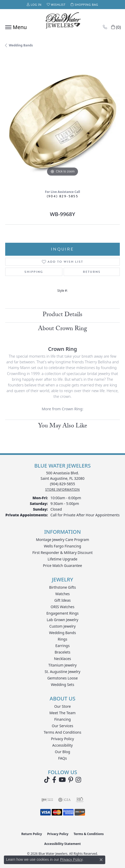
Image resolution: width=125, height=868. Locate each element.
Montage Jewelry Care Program (62, 540)
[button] (34, 5)
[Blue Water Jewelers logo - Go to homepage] (63, 21)
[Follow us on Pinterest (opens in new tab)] (71, 780)
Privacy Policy (62, 739)
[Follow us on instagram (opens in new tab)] (78, 780)
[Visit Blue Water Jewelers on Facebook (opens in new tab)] (54, 780)
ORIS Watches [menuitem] (62, 607)
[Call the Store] (62, 484)
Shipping (34, 272)
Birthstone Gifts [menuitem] (62, 587)
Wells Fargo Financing (62, 546)
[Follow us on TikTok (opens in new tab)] (47, 780)
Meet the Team (62, 713)
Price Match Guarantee (62, 565)
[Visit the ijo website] (47, 800)
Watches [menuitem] (63, 594)
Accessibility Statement (62, 844)
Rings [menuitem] (62, 639)
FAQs (62, 758)
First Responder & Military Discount (62, 553)
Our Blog (62, 752)
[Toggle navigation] (15, 27)
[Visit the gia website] (64, 800)
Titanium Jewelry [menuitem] (62, 665)
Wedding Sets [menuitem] (63, 685)
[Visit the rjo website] (80, 800)
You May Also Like (63, 426)
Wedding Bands (21, 45)
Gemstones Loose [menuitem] (62, 678)
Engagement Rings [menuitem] (62, 613)
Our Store (63, 706)
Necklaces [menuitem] (63, 659)
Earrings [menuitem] (62, 646)
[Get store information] (62, 489)
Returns (92, 272)
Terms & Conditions (89, 834)
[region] (62, 120)
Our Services (62, 726)
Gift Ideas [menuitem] (62, 600)
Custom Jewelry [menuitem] (62, 626)
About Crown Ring (62, 329)
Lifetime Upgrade (62, 559)
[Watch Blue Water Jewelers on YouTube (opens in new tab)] (62, 780)
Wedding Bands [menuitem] (62, 633)
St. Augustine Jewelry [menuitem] (62, 672)
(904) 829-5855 (63, 196)
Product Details (62, 315)
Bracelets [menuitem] (62, 652)
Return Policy (32, 834)
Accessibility (62, 745)
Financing (63, 719)
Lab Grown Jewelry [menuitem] (63, 620)
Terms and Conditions (62, 732)
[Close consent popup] (101, 860)
